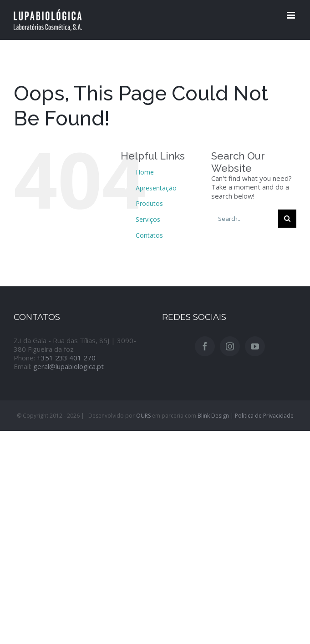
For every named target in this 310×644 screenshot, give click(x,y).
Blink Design (213, 416)
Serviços (148, 219)
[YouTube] (255, 346)
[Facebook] (205, 346)
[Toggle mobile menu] (292, 15)
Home (145, 172)
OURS (143, 416)
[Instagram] (230, 346)
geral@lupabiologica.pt (69, 366)
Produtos (149, 203)
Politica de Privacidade (264, 416)
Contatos (149, 235)
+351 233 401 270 (66, 358)
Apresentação (156, 188)
